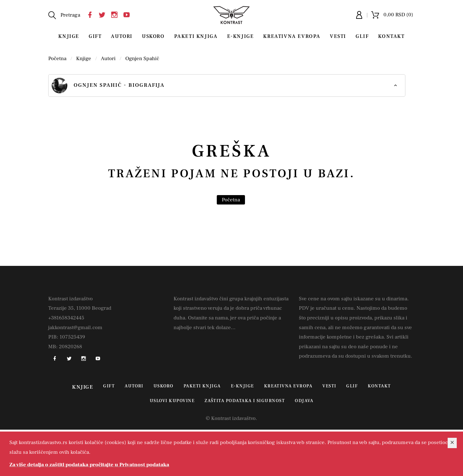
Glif (362, 36)
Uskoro (153, 36)
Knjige (69, 36)
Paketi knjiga (196, 36)
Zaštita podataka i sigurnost (245, 401)
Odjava (304, 401)
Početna (57, 59)
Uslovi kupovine (172, 401)
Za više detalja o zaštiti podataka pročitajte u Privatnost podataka (89, 465)
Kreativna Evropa (292, 36)
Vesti (338, 36)
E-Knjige (241, 36)
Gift (95, 36)
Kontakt (391, 36)
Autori (122, 36)
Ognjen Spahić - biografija (108, 85)
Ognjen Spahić (142, 59)
